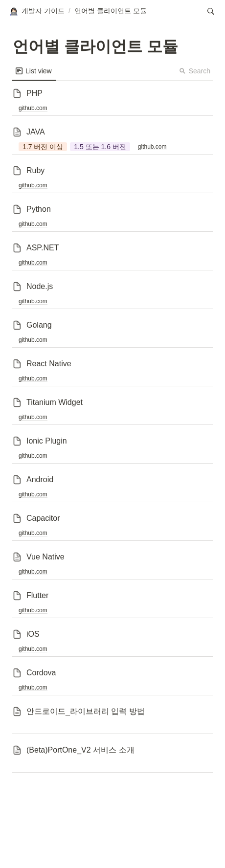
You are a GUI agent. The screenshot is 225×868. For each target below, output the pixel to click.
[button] (37, 11)
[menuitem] (34, 71)
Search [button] (195, 71)
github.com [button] (33, 108)
